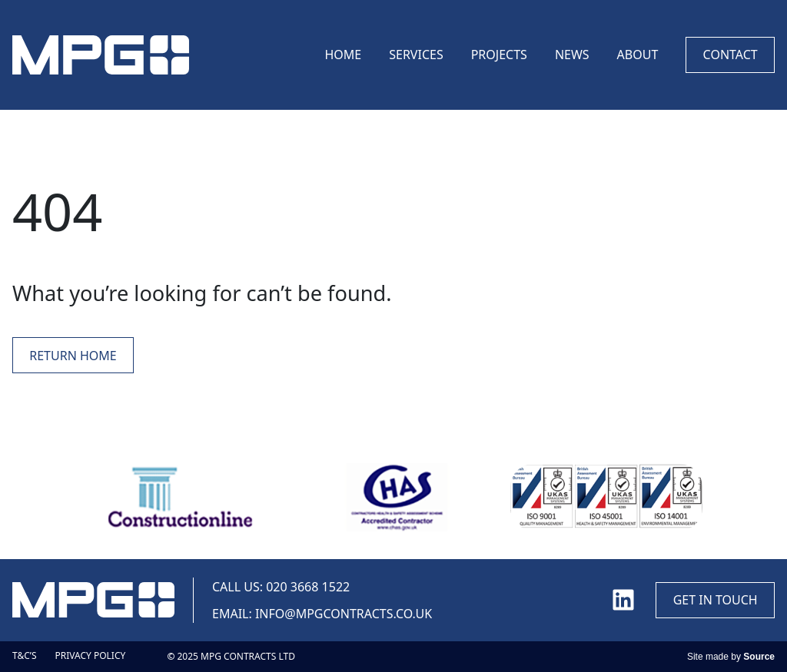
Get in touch (716, 600)
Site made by (731, 657)
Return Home (73, 356)
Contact (731, 55)
